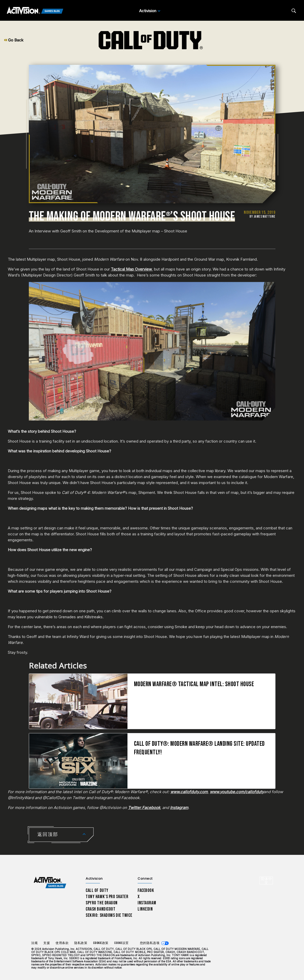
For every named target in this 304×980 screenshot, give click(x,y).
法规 (34, 943)
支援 (47, 943)
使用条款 (62, 943)
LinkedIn (145, 909)
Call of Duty (97, 890)
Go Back (14, 40)
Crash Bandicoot (100, 909)
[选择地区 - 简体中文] (266, 880)
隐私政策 (81, 943)
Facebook (146, 890)
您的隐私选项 (150, 943)
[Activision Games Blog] (35, 11)
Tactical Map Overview (131, 269)
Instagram (147, 903)
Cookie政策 (101, 943)
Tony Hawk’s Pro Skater (107, 897)
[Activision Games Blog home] (50, 883)
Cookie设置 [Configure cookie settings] (121, 943)
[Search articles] (294, 11)
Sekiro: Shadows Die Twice (109, 915)
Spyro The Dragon (102, 903)
